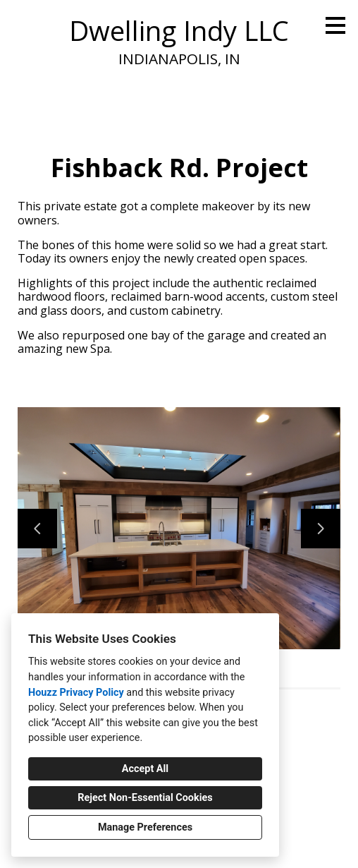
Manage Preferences (145, 827)
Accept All (145, 769)
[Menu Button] (335, 25)
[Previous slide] (37, 529)
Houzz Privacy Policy (76, 693)
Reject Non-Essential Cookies (145, 798)
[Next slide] (321, 529)
